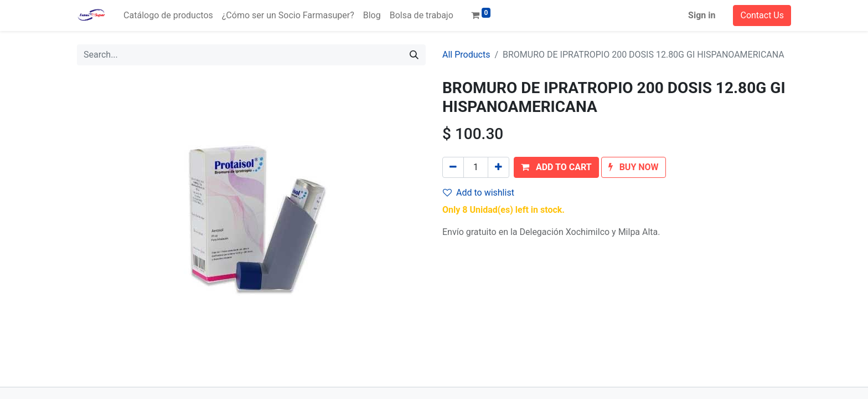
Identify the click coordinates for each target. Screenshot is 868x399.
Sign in (702, 15)
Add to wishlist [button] (479, 193)
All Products (466, 55)
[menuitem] (168, 16)
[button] (556, 167)
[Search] (414, 55)
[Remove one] (453, 167)
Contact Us (762, 15)
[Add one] (498, 167)
